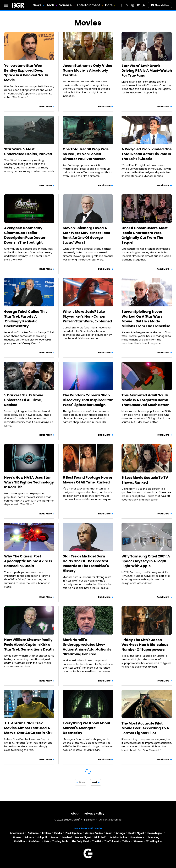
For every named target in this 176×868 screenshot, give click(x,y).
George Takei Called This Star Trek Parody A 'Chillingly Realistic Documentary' (26, 319)
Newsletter (160, 5)
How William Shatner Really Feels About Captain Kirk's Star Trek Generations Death (29, 645)
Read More (46, 107)
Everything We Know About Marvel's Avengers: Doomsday (87, 728)
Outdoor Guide (118, 837)
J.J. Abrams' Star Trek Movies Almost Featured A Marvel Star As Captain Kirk (28, 728)
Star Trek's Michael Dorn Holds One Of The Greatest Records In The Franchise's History (86, 563)
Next (94, 782)
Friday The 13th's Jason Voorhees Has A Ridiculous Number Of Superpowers (145, 645)
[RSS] (144, 5)
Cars (109, 5)
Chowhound (17, 833)
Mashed (67, 837)
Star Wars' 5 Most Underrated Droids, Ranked (28, 152)
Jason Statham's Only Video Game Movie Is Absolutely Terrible (87, 70)
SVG (46, 841)
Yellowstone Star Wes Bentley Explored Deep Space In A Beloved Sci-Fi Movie (26, 73)
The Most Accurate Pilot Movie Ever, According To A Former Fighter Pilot (145, 728)
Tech (50, 5)
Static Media (71, 820)
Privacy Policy (94, 814)
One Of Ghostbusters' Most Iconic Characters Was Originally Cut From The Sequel (145, 235)
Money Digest (83, 837)
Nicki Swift (100, 837)
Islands (29, 837)
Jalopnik (42, 837)
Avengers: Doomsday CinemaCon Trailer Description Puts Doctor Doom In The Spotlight (25, 235)
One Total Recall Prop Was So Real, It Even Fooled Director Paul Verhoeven (86, 154)
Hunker (17, 837)
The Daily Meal (80, 841)
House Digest (155, 833)
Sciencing (154, 837)
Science (66, 5)
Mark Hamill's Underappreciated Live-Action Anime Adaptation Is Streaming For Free (87, 647)
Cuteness (33, 833)
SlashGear (35, 841)
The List (97, 841)
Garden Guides (94, 833)
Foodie (58, 833)
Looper (55, 837)
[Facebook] (122, 5)
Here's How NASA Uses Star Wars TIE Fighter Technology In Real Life (29, 482)
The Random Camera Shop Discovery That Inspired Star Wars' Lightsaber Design (88, 400)
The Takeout (112, 841)
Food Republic (74, 833)
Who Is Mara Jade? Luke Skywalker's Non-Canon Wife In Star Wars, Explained (87, 316)
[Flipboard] (138, 5)
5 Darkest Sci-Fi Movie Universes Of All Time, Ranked (24, 400)
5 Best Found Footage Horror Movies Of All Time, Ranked (88, 480)
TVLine (126, 841)
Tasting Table (60, 841)
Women (138, 841)
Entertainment (88, 5)
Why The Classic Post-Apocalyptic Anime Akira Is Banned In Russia (28, 561)
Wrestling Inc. (154, 841)
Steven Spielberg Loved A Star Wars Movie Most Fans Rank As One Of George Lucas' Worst (86, 235)
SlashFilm (19, 841)
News (37, 5)
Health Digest (136, 833)
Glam (109, 833)
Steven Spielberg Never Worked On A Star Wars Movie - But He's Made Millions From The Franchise (146, 319)
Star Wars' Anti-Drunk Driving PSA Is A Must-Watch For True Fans (147, 71)
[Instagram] (133, 5)
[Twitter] (127, 5)
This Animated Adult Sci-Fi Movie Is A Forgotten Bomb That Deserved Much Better (145, 400)
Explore (46, 833)
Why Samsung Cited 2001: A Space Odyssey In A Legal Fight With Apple (146, 561)
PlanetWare (137, 837)
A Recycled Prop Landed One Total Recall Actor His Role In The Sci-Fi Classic (147, 154)
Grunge (120, 833)
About (75, 814)
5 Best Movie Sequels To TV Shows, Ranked (145, 480)
